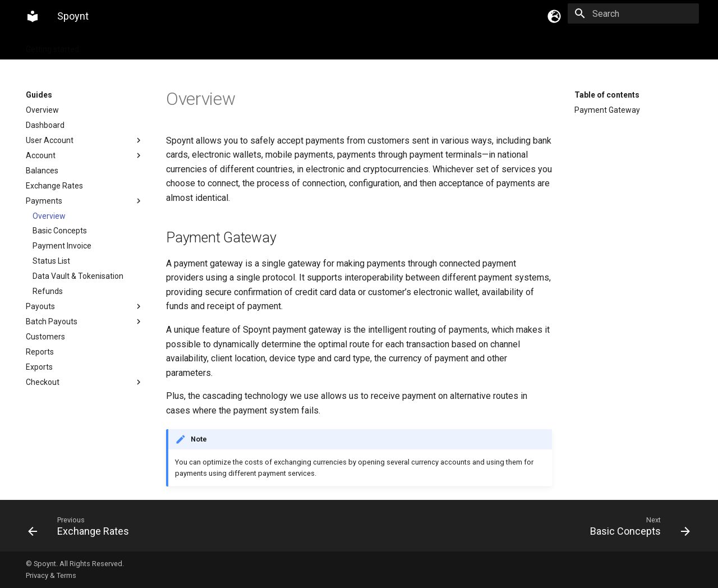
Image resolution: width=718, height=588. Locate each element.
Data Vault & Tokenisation (78, 276)
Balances (42, 171)
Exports (39, 367)
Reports (40, 352)
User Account (85, 140)
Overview (42, 110)
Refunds (48, 291)
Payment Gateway (607, 110)
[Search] (633, 13)
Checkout (85, 382)
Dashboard (45, 125)
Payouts (85, 306)
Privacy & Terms (51, 575)
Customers (45, 337)
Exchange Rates (54, 186)
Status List (51, 261)
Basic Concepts (60, 231)
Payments (85, 201)
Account (85, 155)
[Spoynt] (33, 16)
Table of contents (607, 95)
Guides (106, 46)
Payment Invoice (62, 246)
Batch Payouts (85, 321)
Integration (152, 46)
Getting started (52, 46)
